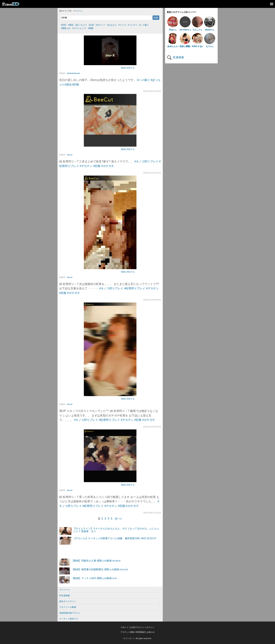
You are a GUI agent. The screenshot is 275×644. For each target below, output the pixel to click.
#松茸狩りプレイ (135, 288)
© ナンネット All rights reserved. (137, 638)
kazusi (70, 155)
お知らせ (151, 632)
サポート (125, 627)
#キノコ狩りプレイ (146, 161)
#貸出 (68, 85)
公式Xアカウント (137, 627)
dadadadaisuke (74, 73)
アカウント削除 (127, 632)
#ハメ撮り (143, 80)
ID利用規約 (140, 632)
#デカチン (86, 166)
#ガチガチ (108, 166)
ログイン (80, 11)
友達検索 (175, 57)
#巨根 (76, 85)
